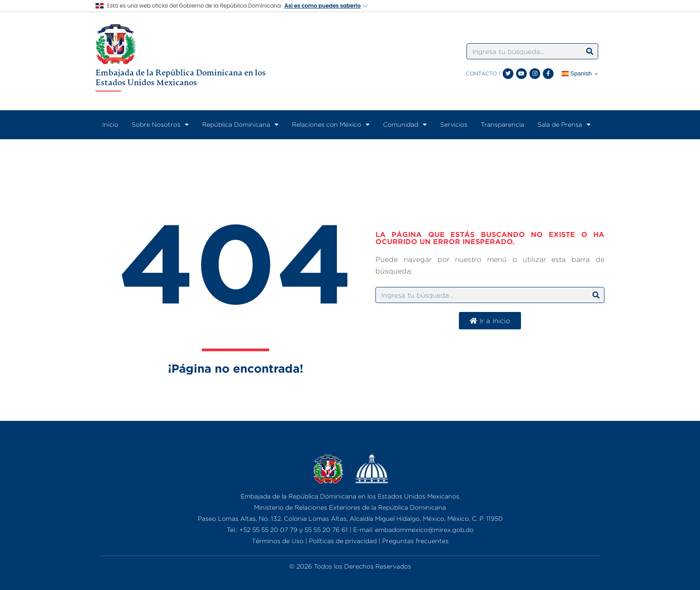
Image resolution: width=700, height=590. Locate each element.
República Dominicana (240, 125)
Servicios (454, 124)
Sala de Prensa (564, 125)
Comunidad (405, 125)
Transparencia (502, 124)
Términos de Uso (278, 541)
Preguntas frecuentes (415, 541)
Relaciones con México (331, 125)
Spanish (577, 74)
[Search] (590, 51)
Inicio (110, 124)
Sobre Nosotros (160, 125)
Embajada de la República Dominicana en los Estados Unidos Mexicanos (181, 77)
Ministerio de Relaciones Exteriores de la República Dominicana (350, 507)
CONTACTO (481, 73)
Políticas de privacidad (343, 541)
